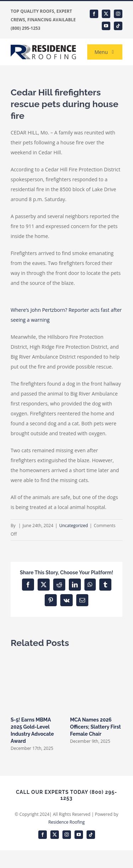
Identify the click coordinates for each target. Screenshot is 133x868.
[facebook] (94, 14)
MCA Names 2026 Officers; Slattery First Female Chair (96, 727)
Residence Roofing (66, 822)
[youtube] (106, 26)
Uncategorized (74, 526)
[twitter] (106, 14)
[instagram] (118, 14)
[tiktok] (118, 26)
